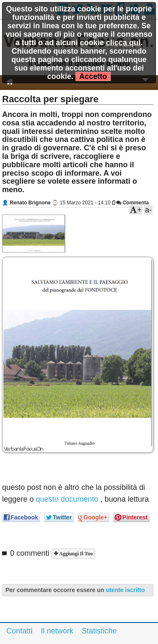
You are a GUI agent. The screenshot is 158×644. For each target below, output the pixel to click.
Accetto (93, 76)
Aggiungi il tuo (75, 554)
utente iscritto (125, 590)
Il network (57, 631)
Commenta (133, 203)
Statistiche (99, 631)
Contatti (19, 631)
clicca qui (123, 43)
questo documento (67, 499)
